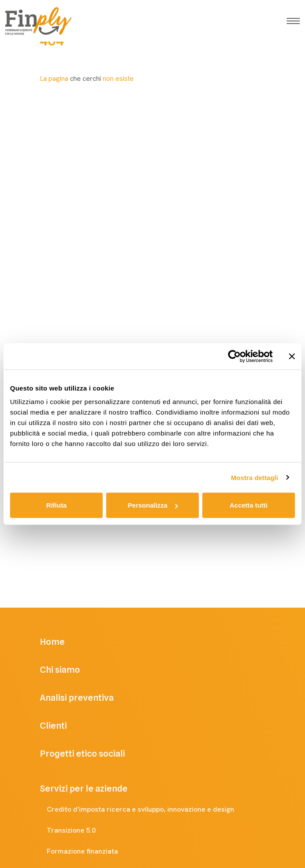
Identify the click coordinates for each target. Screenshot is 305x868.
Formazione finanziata (91, 851)
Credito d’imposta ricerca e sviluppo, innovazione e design (149, 809)
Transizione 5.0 (80, 830)
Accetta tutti (248, 505)
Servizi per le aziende (92, 788)
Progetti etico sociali (95, 754)
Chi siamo (72, 670)
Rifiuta (57, 505)
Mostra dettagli (254, 477)
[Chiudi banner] (292, 356)
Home (64, 642)
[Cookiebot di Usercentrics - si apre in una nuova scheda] (234, 356)
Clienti (66, 726)
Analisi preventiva (89, 698)
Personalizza (153, 505)
